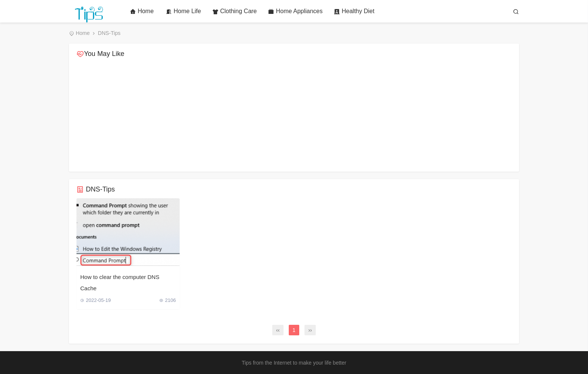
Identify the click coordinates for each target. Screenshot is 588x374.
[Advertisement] (294, 115)
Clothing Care (235, 11)
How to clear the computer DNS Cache (120, 283)
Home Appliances (295, 11)
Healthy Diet (354, 11)
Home (142, 11)
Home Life (183, 11)
